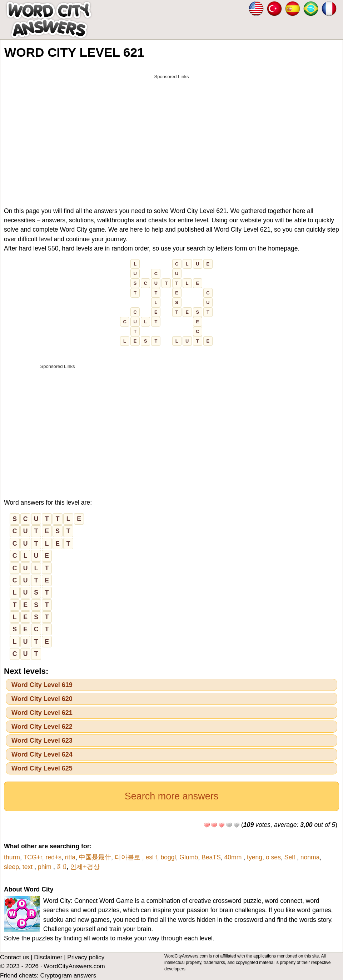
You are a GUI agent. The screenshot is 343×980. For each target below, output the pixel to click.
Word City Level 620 (42, 699)
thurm (12, 857)
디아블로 (128, 857)
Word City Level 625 (42, 768)
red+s (54, 857)
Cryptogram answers (68, 976)
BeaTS (211, 857)
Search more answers (172, 796)
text (28, 867)
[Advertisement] (171, 133)
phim (46, 867)
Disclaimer (48, 957)
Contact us (14, 957)
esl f (151, 857)
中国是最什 (95, 857)
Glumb (189, 857)
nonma (310, 857)
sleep (11, 867)
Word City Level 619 (42, 685)
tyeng (255, 857)
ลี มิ (62, 867)
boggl (168, 857)
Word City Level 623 (42, 741)
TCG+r (33, 857)
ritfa (70, 857)
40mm (234, 857)
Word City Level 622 (42, 727)
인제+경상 (85, 867)
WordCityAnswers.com (74, 966)
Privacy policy (86, 957)
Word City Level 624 (42, 754)
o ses (273, 857)
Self (291, 857)
